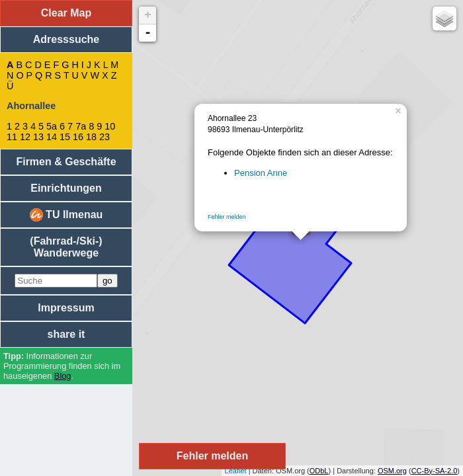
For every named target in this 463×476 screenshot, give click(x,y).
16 (78, 137)
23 (105, 137)
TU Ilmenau (66, 215)
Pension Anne (261, 173)
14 (52, 137)
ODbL (319, 471)
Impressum (66, 308)
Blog (63, 376)
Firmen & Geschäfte (66, 162)
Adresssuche (66, 39)
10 (110, 126)
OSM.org (392, 471)
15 (65, 137)
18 (91, 137)
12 (25, 137)
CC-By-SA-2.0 (435, 471)
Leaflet (236, 471)
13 (38, 137)
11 (12, 137)
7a (81, 126)
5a (52, 126)
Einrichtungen (66, 188)
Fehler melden (227, 217)
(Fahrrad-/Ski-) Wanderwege (66, 247)
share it (66, 334)
